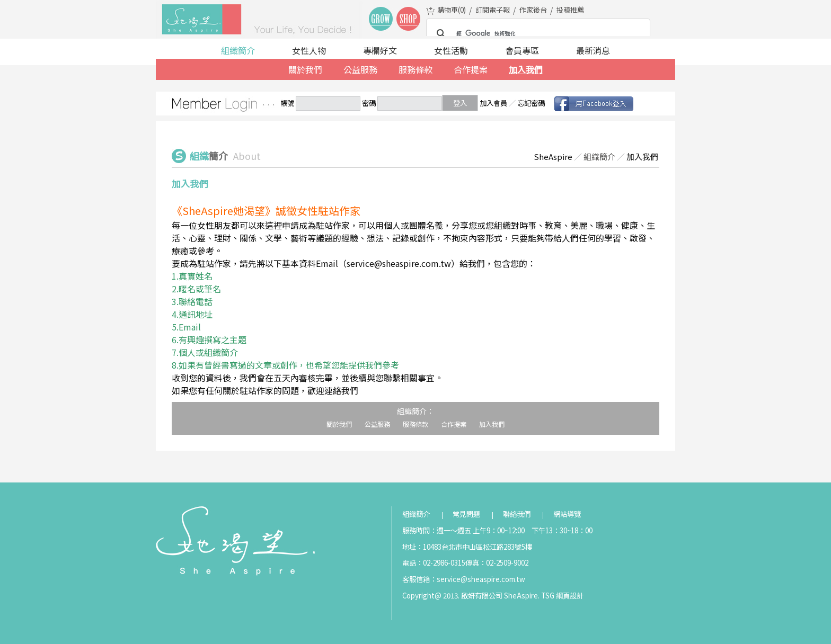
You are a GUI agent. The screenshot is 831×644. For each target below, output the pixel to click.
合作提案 (471, 69)
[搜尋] (537, 34)
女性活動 (451, 50)
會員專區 (522, 50)
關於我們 (305, 69)
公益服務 (360, 69)
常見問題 (466, 514)
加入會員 (493, 103)
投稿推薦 (570, 10)
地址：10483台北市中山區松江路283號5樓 (467, 547)
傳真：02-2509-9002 (497, 563)
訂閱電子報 (493, 10)
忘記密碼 (531, 103)
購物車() (452, 10)
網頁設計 (570, 596)
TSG (548, 596)
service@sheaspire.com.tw (481, 579)
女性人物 (309, 50)
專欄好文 (380, 50)
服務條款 (415, 69)
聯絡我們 (517, 514)
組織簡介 (238, 50)
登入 (460, 103)
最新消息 (593, 50)
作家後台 (533, 10)
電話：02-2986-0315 (434, 563)
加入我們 (526, 69)
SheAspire (553, 156)
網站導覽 (567, 514)
